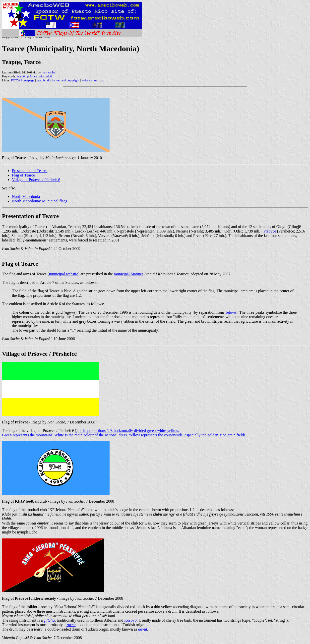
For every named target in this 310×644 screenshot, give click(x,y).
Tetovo (231, 312)
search (41, 80)
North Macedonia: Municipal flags (40, 201)
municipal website (64, 274)
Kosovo (130, 620)
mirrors (99, 80)
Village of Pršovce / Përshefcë (36, 180)
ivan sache (48, 72)
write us (87, 80)
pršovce (32, 76)
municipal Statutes (129, 274)
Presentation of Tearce (30, 171)
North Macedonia (26, 197)
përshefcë (46, 76)
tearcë (21, 76)
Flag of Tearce (23, 175)
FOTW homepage (23, 80)
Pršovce (270, 231)
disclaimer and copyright (63, 80)
